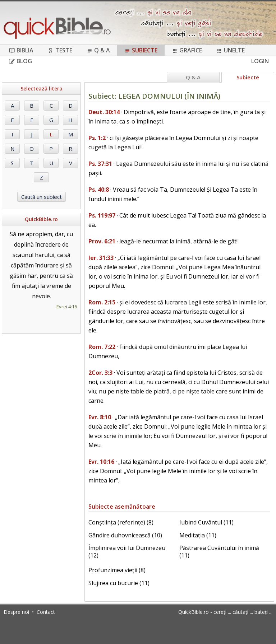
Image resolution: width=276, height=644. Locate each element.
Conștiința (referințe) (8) (121, 522)
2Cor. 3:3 (100, 373)
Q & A (98, 50)
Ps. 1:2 (97, 138)
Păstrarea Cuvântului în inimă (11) (219, 552)
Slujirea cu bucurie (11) (119, 583)
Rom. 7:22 (102, 347)
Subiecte (141, 50)
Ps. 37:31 (100, 164)
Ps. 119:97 (102, 215)
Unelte (231, 50)
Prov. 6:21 (102, 241)
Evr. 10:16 (101, 462)
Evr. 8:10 (100, 417)
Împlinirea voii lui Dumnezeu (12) (127, 552)
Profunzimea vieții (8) (117, 570)
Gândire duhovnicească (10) (125, 535)
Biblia (21, 50)
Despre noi (16, 612)
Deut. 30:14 (104, 112)
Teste (60, 50)
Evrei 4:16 (67, 307)
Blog (20, 61)
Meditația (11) (198, 535)
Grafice (187, 50)
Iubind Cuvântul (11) (206, 522)
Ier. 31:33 (101, 258)
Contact (46, 612)
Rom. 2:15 (102, 302)
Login (260, 61)
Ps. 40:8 (99, 190)
